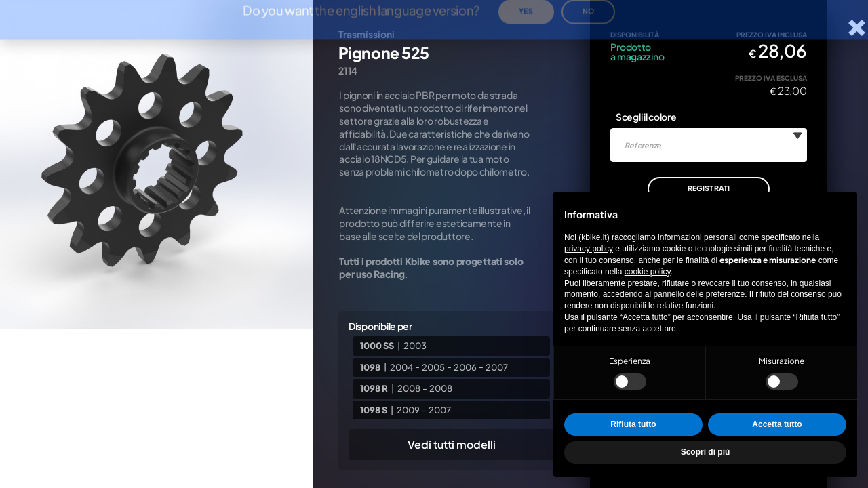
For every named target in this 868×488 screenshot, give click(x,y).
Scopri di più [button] (706, 452)
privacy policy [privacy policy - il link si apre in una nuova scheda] (589, 249)
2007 (497, 367)
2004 (401, 367)
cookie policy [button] (648, 272)
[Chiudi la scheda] (856, 28)
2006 (465, 367)
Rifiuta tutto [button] (633, 424)
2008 (409, 388)
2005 (433, 367)
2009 (408, 410)
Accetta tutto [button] (777, 424)
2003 (415, 346)
